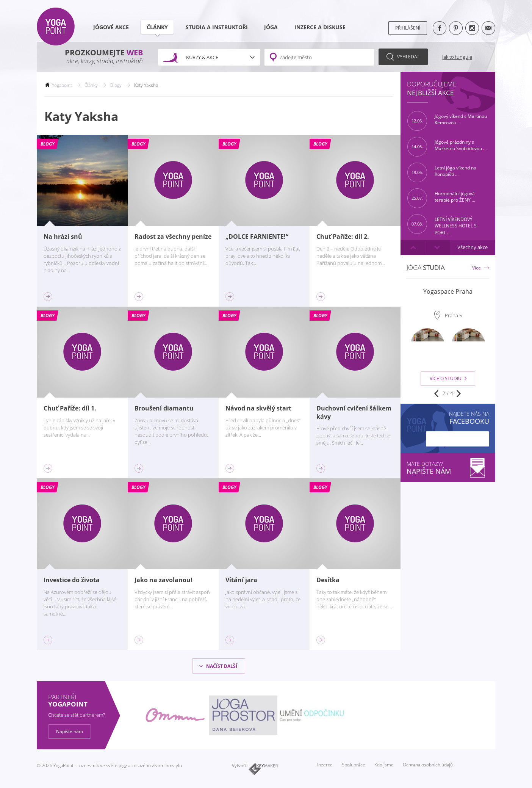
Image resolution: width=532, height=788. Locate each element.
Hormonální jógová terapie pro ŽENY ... (441, 198)
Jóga (271, 27)
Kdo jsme (384, 765)
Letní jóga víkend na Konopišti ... (442, 172)
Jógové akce (111, 27)
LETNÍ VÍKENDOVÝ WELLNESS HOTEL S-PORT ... (443, 224)
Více (476, 268)
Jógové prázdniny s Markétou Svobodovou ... (447, 147)
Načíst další (222, 666)
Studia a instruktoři (217, 27)
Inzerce (325, 765)
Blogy (116, 85)
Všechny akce (473, 247)
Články (158, 29)
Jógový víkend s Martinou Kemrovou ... (447, 121)
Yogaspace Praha (448, 291)
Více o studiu (448, 378)
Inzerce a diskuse (320, 27)
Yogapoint (62, 85)
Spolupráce (354, 765)
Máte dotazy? (448, 468)
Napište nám (70, 731)
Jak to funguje (457, 57)
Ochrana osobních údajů (428, 765)
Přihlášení (408, 28)
